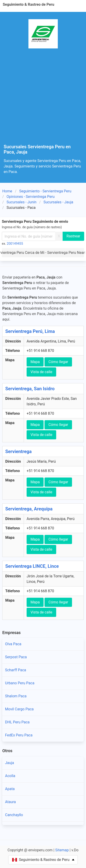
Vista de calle (41, 372)
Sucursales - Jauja (58, 202)
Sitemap (62, 850)
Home (7, 191)
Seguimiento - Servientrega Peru (45, 191)
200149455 (15, 244)
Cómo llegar (58, 362)
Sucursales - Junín (22, 202)
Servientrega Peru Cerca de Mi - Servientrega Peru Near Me (43, 253)
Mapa (35, 362)
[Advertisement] (43, 99)
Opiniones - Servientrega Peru (31, 197)
